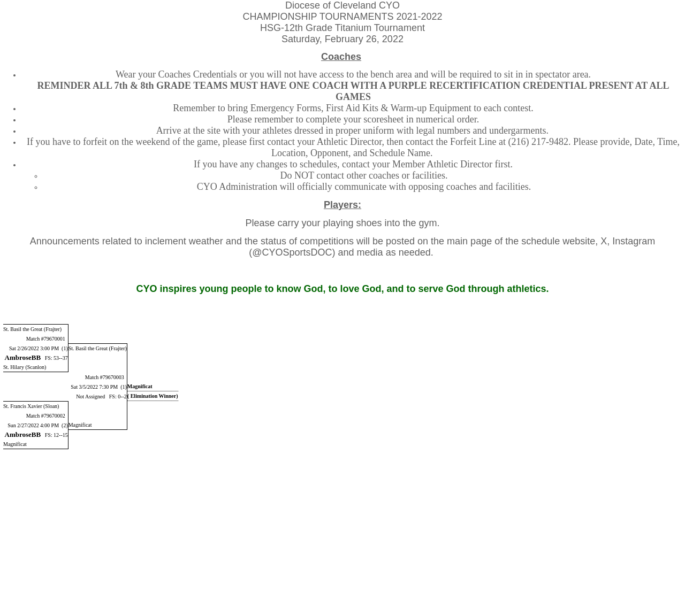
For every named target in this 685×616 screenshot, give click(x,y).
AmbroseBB (23, 357)
